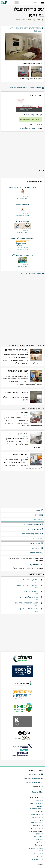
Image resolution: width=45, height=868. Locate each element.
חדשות (40, 510)
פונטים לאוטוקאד (36, 809)
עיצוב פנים (24, 28)
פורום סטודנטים (37, 823)
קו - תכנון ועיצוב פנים (36, 20)
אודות (41, 851)
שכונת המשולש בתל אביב (29, 597)
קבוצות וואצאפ (37, 553)
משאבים (40, 806)
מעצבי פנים (38, 837)
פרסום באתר (38, 853)
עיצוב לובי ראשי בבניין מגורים (28, 585)
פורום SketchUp (37, 828)
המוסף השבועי (37, 543)
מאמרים (39, 515)
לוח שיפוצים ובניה (36, 529)
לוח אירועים (38, 539)
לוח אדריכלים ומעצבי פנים (33, 524)
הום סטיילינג (14, 28)
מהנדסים (39, 839)
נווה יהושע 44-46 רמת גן (29, 609)
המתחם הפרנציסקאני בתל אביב (27, 603)
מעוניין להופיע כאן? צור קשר (32, 273)
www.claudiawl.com (28, 128)
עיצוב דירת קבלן (35, 28)
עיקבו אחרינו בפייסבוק (33, 778)
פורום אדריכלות (37, 814)
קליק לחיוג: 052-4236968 (31, 119)
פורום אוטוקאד (37, 825)
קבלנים (40, 842)
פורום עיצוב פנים (37, 817)
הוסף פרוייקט (36, 565)
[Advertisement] (22, 150)
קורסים (40, 789)
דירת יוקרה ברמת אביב (30, 580)
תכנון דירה (37, 31)
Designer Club (37, 792)
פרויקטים (39, 520)
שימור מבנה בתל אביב (30, 591)
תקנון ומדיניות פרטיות (35, 848)
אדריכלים (39, 834)
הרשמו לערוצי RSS (34, 783)
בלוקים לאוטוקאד (36, 803)
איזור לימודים (37, 548)
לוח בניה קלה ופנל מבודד (33, 534)
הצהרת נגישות (37, 859)
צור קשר (39, 856)
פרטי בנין (39, 800)
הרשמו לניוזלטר (36, 774)
